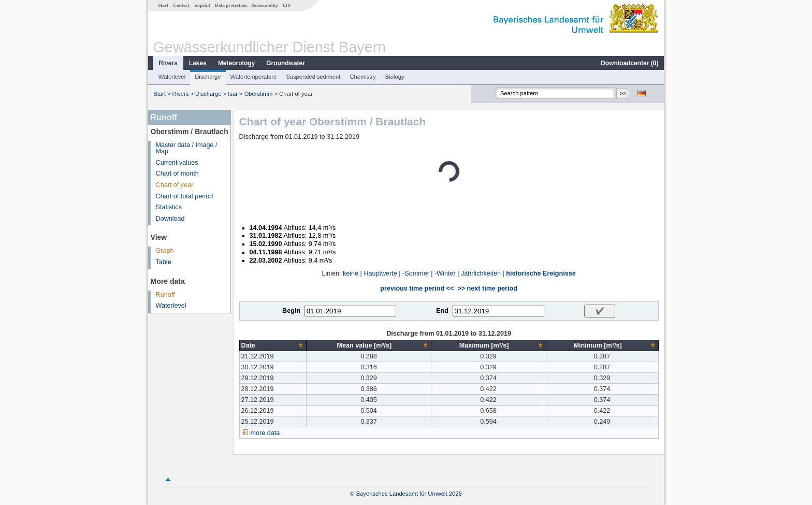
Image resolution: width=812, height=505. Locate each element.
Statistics (169, 207)
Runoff (165, 295)
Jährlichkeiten (481, 273)
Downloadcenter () (629, 63)
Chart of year (175, 185)
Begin (291, 311)
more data (265, 433)
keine (351, 273)
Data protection (231, 5)
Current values (177, 163)
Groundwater (286, 63)
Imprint (202, 5)
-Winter (445, 273)
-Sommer (416, 273)
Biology (395, 77)
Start (163, 5)
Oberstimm (259, 94)
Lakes (198, 63)
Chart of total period (185, 196)
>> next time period (487, 288)
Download (170, 219)
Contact (181, 5)
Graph (165, 251)
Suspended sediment (313, 77)
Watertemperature (254, 77)
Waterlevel (172, 77)
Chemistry (363, 77)
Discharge (208, 77)
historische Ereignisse (541, 273)
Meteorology (236, 63)
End (442, 311)
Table (164, 262)
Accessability (265, 5)
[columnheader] (273, 345)
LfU (287, 5)
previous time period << (417, 288)
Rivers (168, 63)
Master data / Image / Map (187, 148)
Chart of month (177, 174)
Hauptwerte (380, 273)
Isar (233, 94)
